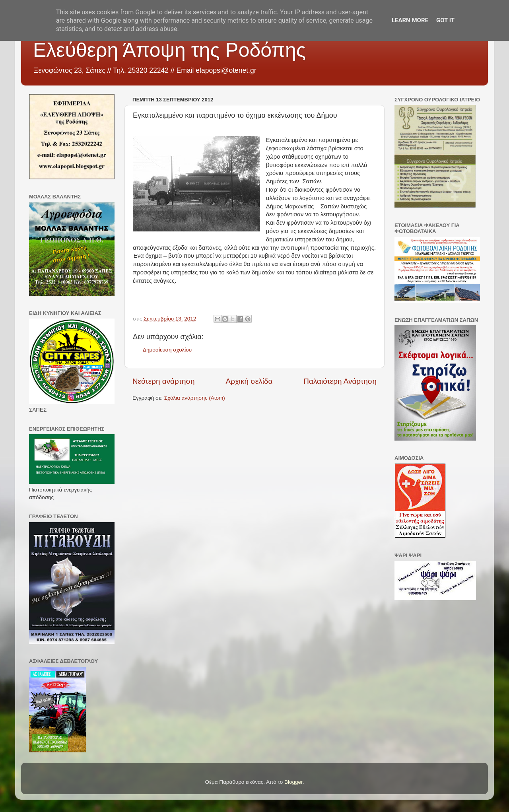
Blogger (293, 782)
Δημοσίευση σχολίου (167, 350)
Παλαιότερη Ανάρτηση (340, 381)
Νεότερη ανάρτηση (164, 381)
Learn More (410, 20)
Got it (445, 20)
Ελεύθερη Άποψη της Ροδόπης (169, 50)
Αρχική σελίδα (249, 381)
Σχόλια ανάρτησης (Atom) (195, 398)
